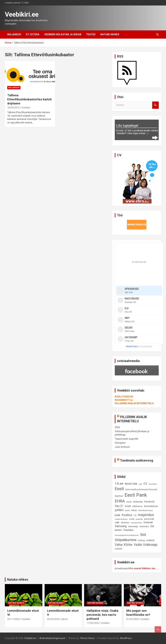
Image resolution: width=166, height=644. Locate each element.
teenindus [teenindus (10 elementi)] (144, 526)
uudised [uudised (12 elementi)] (150, 540)
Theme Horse (87, 638)
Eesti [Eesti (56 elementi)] (119, 489)
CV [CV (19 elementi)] (145, 484)
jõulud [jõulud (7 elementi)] (127, 510)
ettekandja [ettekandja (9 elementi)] (138, 502)
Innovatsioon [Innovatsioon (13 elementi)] (151, 506)
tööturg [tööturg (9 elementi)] (141, 540)
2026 (117, 427)
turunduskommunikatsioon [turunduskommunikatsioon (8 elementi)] (127, 535)
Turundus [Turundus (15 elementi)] (128, 530)
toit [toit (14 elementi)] (152, 526)
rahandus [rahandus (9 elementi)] (125, 523)
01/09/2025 (132, 619)
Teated (91, 34)
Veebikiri (26, 108)
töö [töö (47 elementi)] (143, 535)
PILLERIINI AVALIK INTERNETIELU (134, 403)
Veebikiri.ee (22, 14)
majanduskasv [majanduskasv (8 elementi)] (121, 519)
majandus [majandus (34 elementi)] (146, 515)
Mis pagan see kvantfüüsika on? (138, 613)
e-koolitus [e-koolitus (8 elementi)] (153, 484)
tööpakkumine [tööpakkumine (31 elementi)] (126, 540)
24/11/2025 (13, 619)
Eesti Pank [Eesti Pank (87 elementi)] (136, 495)
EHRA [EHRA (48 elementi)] (120, 501)
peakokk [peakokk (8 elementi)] (139, 519)
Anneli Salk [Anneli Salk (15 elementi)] (131, 484)
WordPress (126, 638)
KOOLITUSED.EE (124, 397)
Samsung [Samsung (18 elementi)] (121, 526)
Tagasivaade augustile (127, 439)
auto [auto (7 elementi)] (140, 484)
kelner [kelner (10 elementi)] (134, 510)
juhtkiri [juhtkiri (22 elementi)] (119, 510)
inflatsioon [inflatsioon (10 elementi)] (137, 506)
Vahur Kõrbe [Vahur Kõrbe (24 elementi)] (124, 545)
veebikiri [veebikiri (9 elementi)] (119, 549)
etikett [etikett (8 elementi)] (129, 502)
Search (155, 105)
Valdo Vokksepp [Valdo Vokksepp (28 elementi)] (146, 545)
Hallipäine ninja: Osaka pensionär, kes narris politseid (102, 615)
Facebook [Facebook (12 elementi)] (149, 502)
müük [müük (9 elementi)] (132, 519)
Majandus (14, 34)
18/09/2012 (13, 108)
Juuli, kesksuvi (122, 447)
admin (65, 619)
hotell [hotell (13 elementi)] (128, 506)
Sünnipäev (120, 443)
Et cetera (33, 34)
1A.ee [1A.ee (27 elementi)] (119, 484)
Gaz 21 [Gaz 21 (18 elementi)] (119, 506)
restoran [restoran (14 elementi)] (148, 522)
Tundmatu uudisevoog (137, 460)
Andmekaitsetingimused (52, 638)
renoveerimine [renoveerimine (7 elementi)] (136, 523)
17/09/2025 (93, 623)
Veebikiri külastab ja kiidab (63, 34)
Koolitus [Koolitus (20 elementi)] (127, 515)
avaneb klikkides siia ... (146, 568)
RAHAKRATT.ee (124, 400)
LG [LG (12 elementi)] (135, 515)
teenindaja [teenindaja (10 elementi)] (133, 526)
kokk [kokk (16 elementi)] (118, 515)
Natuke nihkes (110, 34)
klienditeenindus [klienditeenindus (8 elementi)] (146, 510)
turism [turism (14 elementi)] (118, 530)
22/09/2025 (53, 619)
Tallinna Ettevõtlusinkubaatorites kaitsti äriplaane (30, 99)
